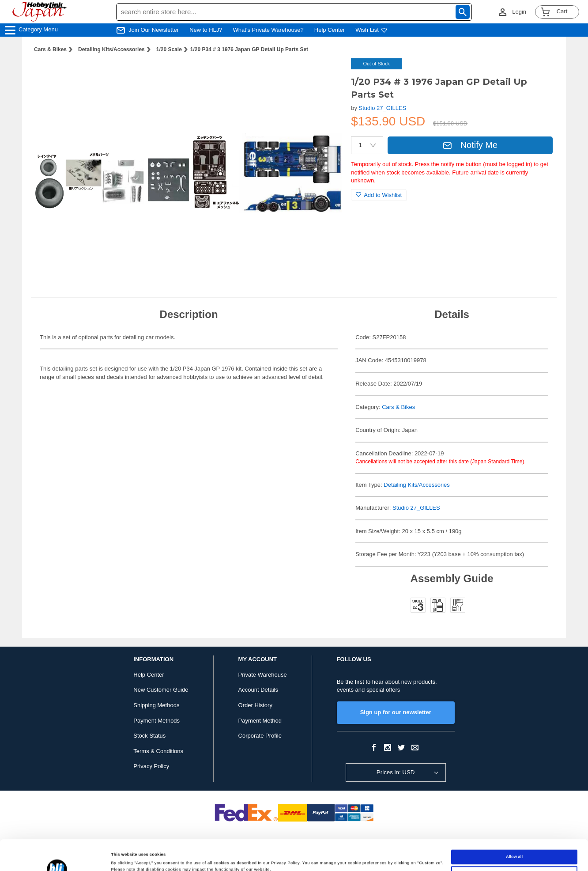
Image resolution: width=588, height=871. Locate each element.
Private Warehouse (263, 675)
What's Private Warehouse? (268, 30)
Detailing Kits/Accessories (111, 49)
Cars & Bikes (50, 49)
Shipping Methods (156, 705)
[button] (326, 74)
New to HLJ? (206, 30)
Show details (124, 856)
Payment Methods (156, 721)
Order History (255, 705)
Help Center (330, 30)
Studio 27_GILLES (383, 108)
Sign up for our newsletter (396, 712)
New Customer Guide (161, 690)
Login (519, 12)
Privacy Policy (151, 766)
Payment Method (260, 721)
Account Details (258, 690)
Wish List (371, 30)
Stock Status (149, 736)
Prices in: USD (396, 772)
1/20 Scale (169, 49)
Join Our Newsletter (154, 30)
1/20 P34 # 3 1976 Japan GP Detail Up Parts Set (249, 49)
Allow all (514, 828)
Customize (514, 844)
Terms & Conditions (158, 751)
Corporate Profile (260, 736)
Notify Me (470, 145)
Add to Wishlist (379, 195)
